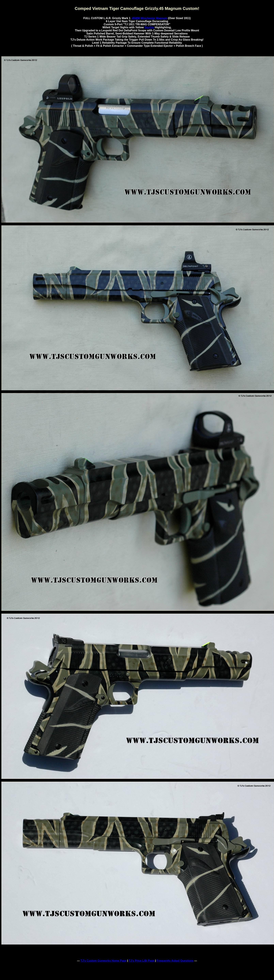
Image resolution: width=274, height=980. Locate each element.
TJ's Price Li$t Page (142, 961)
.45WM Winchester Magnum (149, 18)
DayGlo (149, 27)
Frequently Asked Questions (175, 961)
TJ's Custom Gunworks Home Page (103, 961)
